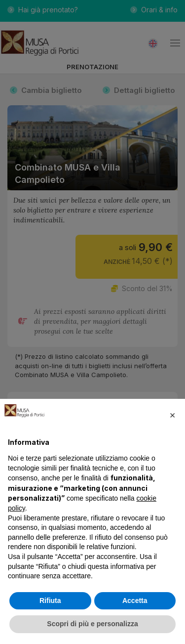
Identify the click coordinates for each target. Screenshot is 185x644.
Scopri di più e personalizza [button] (92, 624)
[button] (172, 415)
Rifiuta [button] (50, 601)
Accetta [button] (135, 601)
